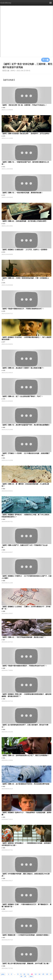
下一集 (45, 60)
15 (43, 974)
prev (3, 974)
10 (24, 974)
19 (25, 976)
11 (28, 974)
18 (21, 976)
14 (39, 974)
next (31, 976)
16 (47, 974)
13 (36, 974)
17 (51, 974)
